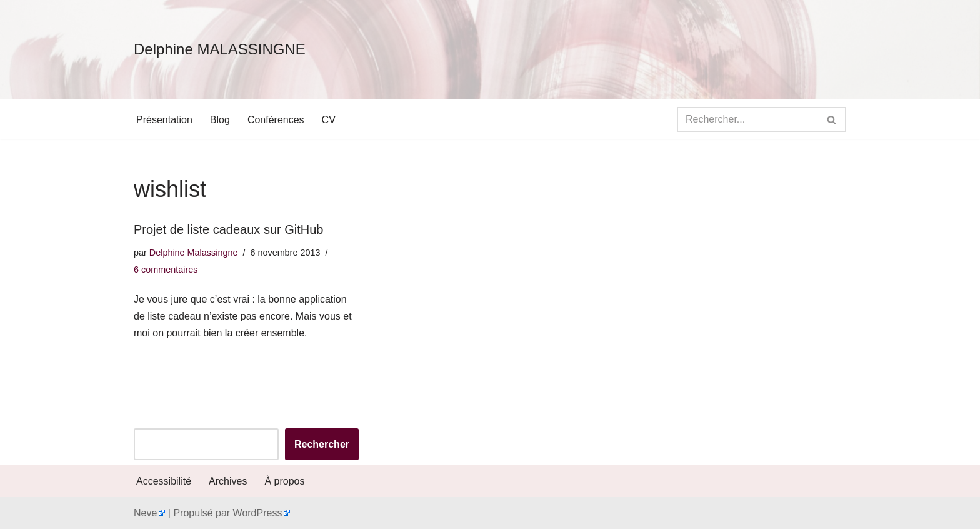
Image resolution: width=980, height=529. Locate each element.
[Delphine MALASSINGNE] (220, 50)
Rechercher (322, 444)
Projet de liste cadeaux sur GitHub (229, 229)
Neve (145, 513)
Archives (228, 481)
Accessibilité (164, 481)
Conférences (276, 120)
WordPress (258, 513)
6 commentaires (166, 270)
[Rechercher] (747, 119)
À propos (284, 481)
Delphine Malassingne (194, 253)
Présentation (164, 120)
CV (329, 120)
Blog (220, 120)
